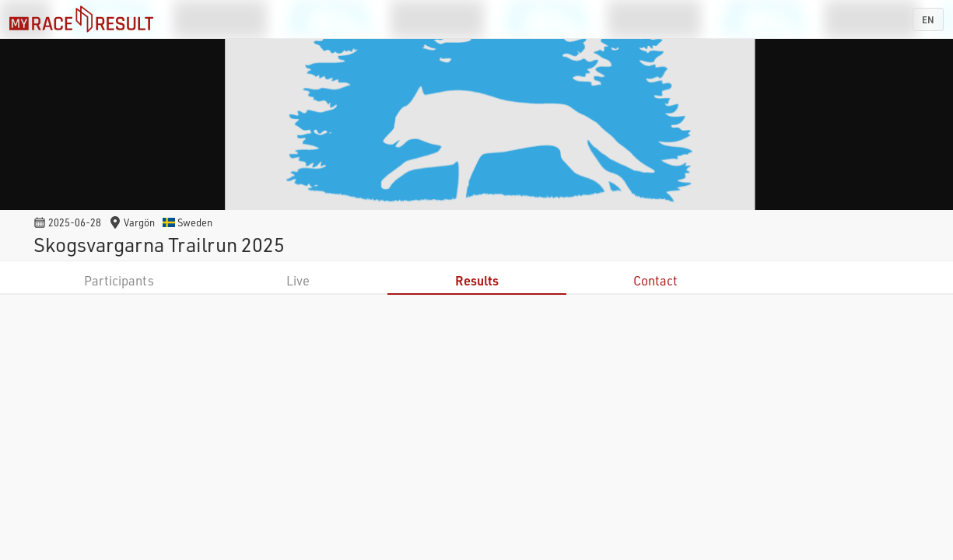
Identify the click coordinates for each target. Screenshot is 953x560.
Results (477, 280)
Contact (655, 280)
